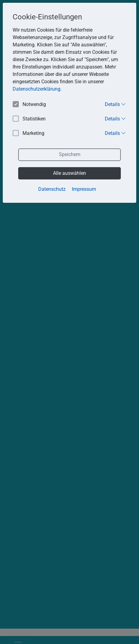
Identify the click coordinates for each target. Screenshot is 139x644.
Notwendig (29, 105)
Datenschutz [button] (52, 189)
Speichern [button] (70, 154)
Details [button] (115, 104)
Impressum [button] (84, 189)
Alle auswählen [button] (69, 173)
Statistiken (29, 119)
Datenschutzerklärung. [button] (37, 89)
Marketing (29, 134)
